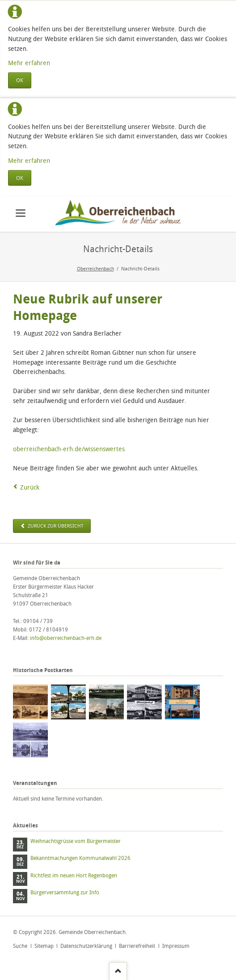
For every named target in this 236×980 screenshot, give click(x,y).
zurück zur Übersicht (55, 526)
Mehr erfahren (29, 63)
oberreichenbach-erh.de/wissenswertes (69, 449)
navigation (21, 213)
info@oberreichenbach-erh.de (66, 638)
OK (20, 80)
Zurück (30, 487)
